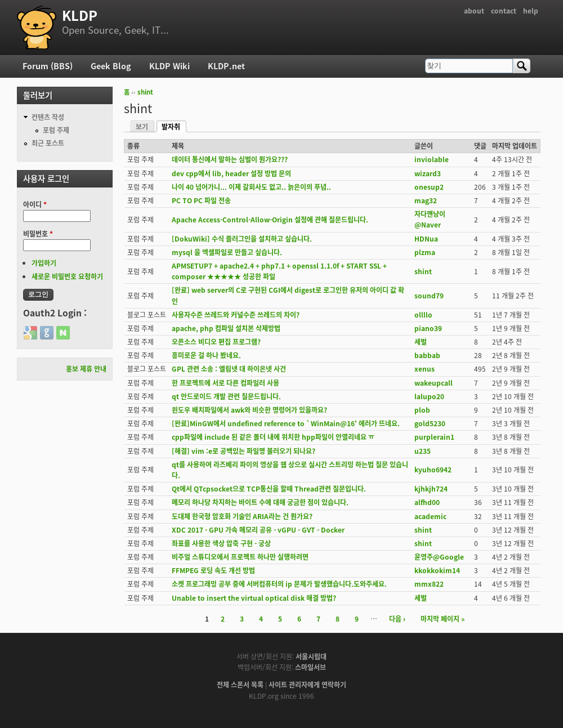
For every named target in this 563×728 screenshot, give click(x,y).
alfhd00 (427, 502)
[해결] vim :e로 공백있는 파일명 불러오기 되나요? (243, 451)
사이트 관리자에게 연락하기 (307, 685)
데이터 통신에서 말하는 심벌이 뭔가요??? (230, 159)
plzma (425, 252)
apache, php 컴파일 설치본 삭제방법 (226, 328)
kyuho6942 (433, 470)
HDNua (426, 239)
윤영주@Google (439, 557)
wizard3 (428, 173)
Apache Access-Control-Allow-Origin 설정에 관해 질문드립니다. (270, 220)
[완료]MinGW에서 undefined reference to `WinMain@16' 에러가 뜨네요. (286, 423)
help (531, 11)
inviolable (432, 159)
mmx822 (429, 584)
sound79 (429, 296)
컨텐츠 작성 (48, 117)
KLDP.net (226, 66)
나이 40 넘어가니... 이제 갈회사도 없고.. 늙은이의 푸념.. (251, 187)
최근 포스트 (48, 143)
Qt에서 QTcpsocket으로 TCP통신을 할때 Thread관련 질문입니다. (269, 489)
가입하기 (44, 263)
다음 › (397, 619)
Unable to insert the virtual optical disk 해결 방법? (254, 598)
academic (430, 516)
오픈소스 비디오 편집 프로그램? (216, 342)
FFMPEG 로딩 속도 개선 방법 (213, 570)
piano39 (428, 328)
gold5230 (430, 423)
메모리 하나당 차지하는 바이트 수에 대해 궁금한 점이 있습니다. (260, 502)
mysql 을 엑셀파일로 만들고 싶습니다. (227, 252)
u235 (423, 451)
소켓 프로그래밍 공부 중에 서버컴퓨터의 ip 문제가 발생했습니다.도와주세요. (279, 584)
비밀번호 (38, 234)
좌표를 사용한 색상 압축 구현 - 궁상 (221, 543)
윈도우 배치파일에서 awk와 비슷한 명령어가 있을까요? (249, 410)
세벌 (421, 342)
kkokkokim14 (437, 570)
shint (145, 92)
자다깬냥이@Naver (430, 219)
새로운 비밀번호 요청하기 (67, 276)
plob (422, 410)
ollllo (423, 315)
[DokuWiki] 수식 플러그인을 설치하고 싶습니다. (242, 239)
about (474, 11)
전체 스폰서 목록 (240, 685)
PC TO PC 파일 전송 (201, 200)
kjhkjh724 (431, 489)
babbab (427, 355)
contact (504, 11)
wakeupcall (434, 383)
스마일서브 (310, 667)
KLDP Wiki (169, 66)
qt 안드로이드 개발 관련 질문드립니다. (226, 396)
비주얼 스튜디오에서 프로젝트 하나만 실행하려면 (240, 557)
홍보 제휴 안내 (86, 369)
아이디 (35, 204)
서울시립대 (311, 656)
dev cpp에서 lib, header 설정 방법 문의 (231, 173)
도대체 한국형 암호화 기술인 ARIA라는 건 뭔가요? (242, 516)
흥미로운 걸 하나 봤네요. (206, 355)
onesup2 (429, 187)
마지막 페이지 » (443, 619)
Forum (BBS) (48, 66)
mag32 (426, 200)
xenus (425, 369)
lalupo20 (429, 396)
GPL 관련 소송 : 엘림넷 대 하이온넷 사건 (229, 369)
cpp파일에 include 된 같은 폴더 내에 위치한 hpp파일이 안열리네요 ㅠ (273, 437)
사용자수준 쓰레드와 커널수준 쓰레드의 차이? (236, 315)
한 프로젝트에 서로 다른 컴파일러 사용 (225, 383)
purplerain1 (434, 437)
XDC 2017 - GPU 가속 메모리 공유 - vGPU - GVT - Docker (258, 530)
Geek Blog (111, 66)
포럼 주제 (56, 130)
